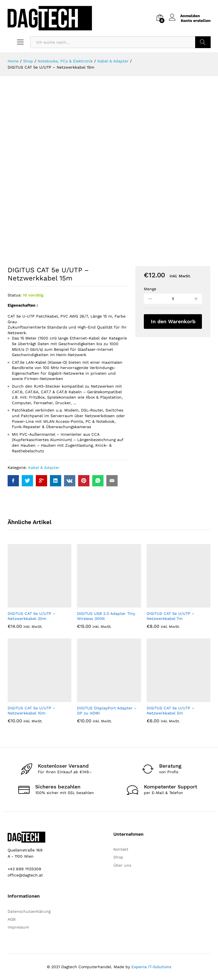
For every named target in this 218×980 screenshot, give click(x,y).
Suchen (203, 42)
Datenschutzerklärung (29, 911)
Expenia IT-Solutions (151, 967)
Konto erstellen (196, 21)
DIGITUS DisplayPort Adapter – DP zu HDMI (107, 711)
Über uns (122, 865)
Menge (150, 289)
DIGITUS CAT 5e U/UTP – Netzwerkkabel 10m (31, 711)
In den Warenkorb (173, 321)
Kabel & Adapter (44, 467)
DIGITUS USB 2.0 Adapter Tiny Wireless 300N (106, 616)
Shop (118, 857)
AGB (12, 919)
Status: (15, 295)
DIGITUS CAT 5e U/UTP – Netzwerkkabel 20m (31, 616)
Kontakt (121, 849)
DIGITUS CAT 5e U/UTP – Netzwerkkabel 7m (170, 616)
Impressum (18, 927)
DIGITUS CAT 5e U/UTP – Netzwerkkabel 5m (170, 711)
